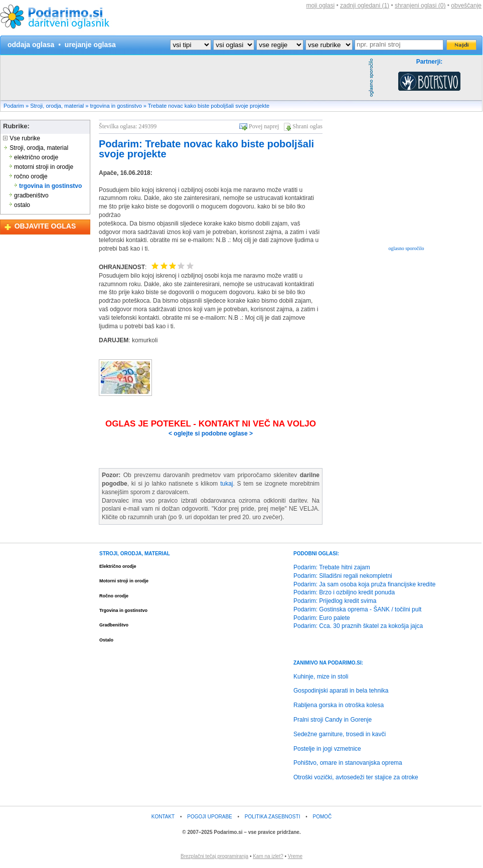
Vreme (295, 856)
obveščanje (466, 6)
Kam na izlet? (268, 856)
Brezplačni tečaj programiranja (214, 856)
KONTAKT (163, 817)
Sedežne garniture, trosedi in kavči (340, 734)
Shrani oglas (307, 126)
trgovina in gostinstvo (116, 106)
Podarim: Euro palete (322, 618)
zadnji (365, 6)
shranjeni (420, 6)
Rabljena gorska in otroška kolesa (339, 705)
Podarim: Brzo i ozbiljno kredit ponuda (344, 592)
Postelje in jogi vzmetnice (327, 749)
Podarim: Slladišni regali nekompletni (343, 576)
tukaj (226, 484)
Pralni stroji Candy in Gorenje (333, 720)
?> (234, 45)
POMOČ (323, 817)
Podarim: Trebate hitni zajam (332, 567)
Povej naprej (264, 126)
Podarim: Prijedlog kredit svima (335, 601)
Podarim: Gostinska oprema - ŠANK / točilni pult (357, 609)
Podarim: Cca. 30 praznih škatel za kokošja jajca (358, 626)
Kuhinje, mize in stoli (321, 677)
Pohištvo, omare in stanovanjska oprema (348, 763)
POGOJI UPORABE (209, 817)
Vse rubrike (22, 138)
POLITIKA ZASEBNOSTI (273, 817)
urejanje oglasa (90, 45)
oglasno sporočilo (407, 248)
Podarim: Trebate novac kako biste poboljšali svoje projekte (206, 149)
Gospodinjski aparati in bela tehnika (341, 691)
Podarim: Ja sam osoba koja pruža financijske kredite (364, 584)
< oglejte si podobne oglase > (211, 433)
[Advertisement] (183, 78)
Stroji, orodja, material (57, 106)
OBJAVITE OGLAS (45, 226)
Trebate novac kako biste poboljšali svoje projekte (209, 106)
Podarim (14, 106)
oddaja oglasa (31, 45)
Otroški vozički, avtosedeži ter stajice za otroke (356, 777)
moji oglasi (320, 6)
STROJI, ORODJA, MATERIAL (135, 554)
